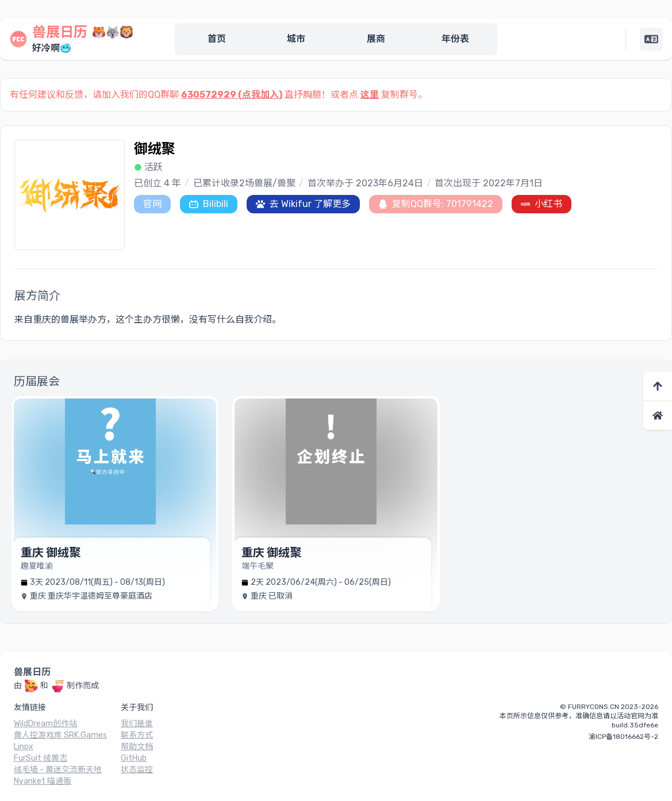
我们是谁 (137, 724)
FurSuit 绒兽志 (41, 758)
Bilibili (209, 204)
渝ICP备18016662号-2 (623, 737)
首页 (217, 39)
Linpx (24, 747)
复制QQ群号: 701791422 (436, 204)
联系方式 (137, 735)
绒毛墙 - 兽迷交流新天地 (58, 770)
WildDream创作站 (45, 724)
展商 (376, 39)
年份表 (455, 39)
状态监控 (137, 770)
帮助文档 (137, 747)
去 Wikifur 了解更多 (303, 204)
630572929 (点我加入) (232, 95)
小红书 (542, 204)
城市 (296, 39)
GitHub (134, 758)
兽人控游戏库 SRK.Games (60, 735)
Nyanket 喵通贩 (43, 781)
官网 (152, 204)
